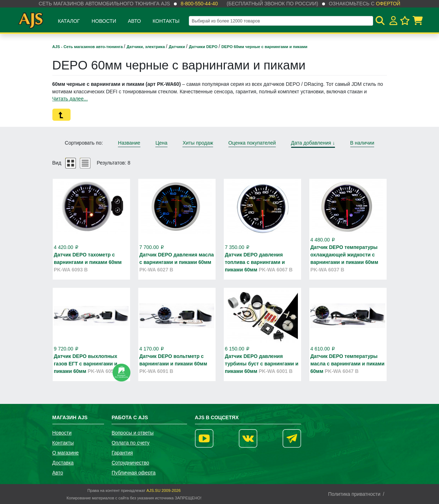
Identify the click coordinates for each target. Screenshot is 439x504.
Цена (161, 143)
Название (129, 143)
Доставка (63, 463)
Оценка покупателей (252, 143)
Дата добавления (313, 143)
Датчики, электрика (146, 47)
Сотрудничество (130, 463)
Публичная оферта (134, 473)
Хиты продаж (198, 143)
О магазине (66, 453)
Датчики (178, 47)
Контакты (166, 21)
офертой (388, 4)
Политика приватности (354, 494)
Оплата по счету (130, 443)
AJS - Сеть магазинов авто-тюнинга (88, 47)
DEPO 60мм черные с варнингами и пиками (264, 47)
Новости (104, 21)
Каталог (69, 21)
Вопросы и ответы (133, 433)
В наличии (362, 143)
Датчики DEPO (204, 47)
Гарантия (122, 453)
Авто (135, 21)
